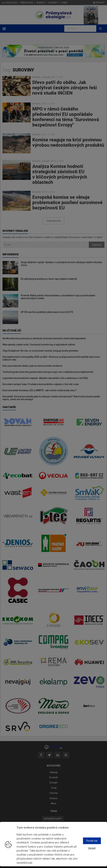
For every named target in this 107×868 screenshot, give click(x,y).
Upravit (92, 848)
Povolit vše (92, 841)
